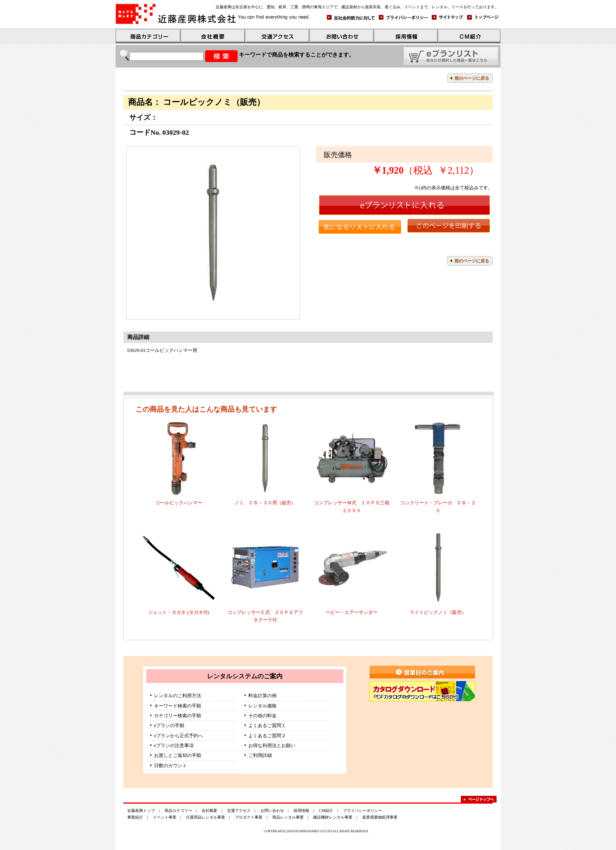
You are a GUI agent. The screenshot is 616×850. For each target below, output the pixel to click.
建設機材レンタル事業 (333, 817)
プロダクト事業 (249, 817)
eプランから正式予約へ (179, 736)
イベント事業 (165, 817)
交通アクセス (239, 811)
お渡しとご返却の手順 (178, 755)
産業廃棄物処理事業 (380, 817)
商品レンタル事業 (288, 817)
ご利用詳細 (260, 755)
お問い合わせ (272, 811)
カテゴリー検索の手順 (178, 716)
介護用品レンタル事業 (205, 817)
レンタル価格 (262, 706)
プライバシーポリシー (363, 811)
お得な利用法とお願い (272, 746)
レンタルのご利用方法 (178, 696)
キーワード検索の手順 (178, 706)
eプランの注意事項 (174, 746)
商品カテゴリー (178, 811)
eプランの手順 (169, 725)
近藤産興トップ (141, 811)
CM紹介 (326, 811)
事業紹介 (135, 817)
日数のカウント (170, 766)
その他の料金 (262, 716)
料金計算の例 (262, 696)
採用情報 (301, 811)
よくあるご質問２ (267, 736)
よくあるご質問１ (267, 725)
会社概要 (209, 811)
